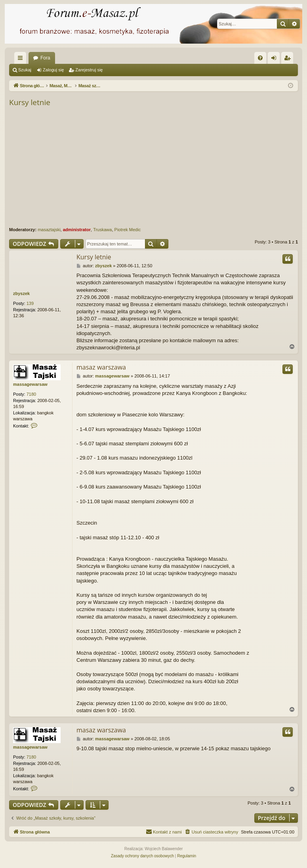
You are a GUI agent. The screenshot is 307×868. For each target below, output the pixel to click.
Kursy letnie (30, 102)
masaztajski (49, 230)
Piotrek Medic (128, 230)
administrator (77, 230)
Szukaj (25, 70)
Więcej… (22, 59)
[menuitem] (260, 58)
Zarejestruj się (89, 70)
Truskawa (102, 230)
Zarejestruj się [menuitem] (289, 59)
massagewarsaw (30, 384)
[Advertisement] (158, 167)
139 (30, 303)
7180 (31, 394)
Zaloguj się (53, 70)
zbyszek (21, 293)
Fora (45, 58)
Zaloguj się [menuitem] (276, 59)
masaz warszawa (101, 367)
